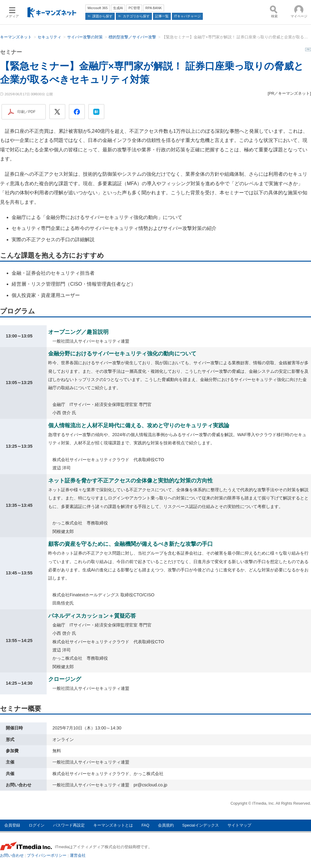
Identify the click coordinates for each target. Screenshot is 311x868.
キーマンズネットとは (113, 825)
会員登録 (12, 825)
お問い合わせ (12, 855)
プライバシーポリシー (47, 855)
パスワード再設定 (69, 825)
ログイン (37, 825)
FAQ (145, 825)
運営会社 (78, 855)
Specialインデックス (201, 825)
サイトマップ (239, 825)
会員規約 (166, 825)
